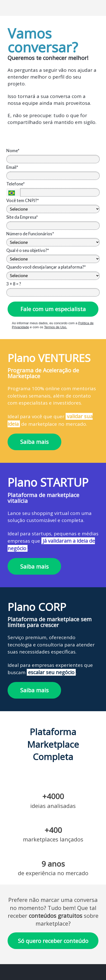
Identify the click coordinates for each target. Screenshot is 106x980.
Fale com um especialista (53, 309)
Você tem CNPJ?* (23, 200)
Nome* (13, 151)
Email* (12, 167)
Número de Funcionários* (30, 234)
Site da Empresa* (22, 217)
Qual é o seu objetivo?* (28, 250)
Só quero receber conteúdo (53, 941)
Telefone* (16, 184)
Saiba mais (34, 442)
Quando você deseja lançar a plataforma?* (46, 267)
